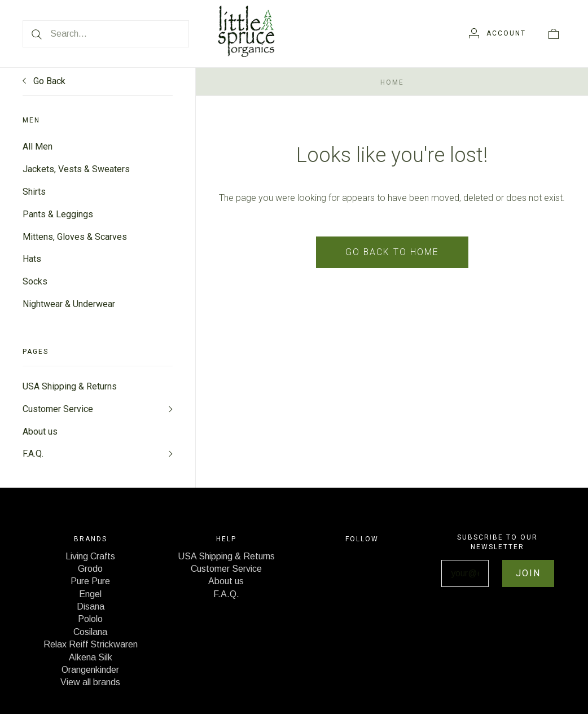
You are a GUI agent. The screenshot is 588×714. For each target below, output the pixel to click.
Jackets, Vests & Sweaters (76, 169)
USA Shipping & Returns (70, 387)
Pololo (90, 621)
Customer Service (58, 409)
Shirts (34, 192)
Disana (91, 608)
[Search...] (106, 34)
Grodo (90, 570)
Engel (90, 595)
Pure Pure (90, 583)
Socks (35, 282)
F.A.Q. (33, 455)
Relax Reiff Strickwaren (91, 646)
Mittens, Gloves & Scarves (75, 237)
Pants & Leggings (58, 214)
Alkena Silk (91, 658)
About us (40, 432)
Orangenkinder (90, 671)
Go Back (44, 81)
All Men (38, 146)
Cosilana (90, 633)
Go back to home (392, 252)
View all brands (90, 684)
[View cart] (554, 33)
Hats (32, 259)
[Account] (497, 33)
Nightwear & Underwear (69, 305)
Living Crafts (90, 557)
